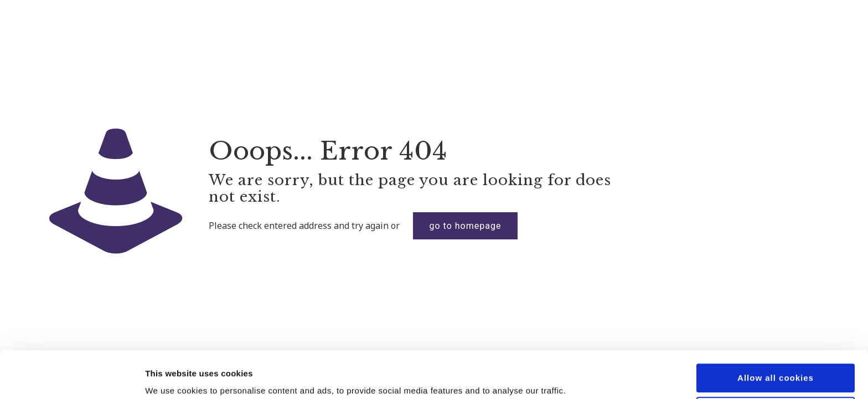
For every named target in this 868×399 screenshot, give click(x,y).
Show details (171, 377)
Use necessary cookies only (776, 367)
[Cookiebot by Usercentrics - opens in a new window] (72, 377)
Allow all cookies (776, 334)
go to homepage (466, 226)
